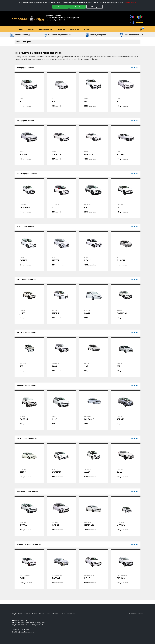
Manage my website (136, 614)
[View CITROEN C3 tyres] (94, 198)
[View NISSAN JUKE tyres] (29, 304)
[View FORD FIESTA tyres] (61, 251)
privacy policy (130, 2)
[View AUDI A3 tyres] (61, 92)
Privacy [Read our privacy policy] (42, 614)
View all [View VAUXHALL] (134, 491)
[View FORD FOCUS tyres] (94, 251)
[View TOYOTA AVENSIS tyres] (61, 463)
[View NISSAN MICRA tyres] (61, 304)
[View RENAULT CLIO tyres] (61, 410)
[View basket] (141, 29)
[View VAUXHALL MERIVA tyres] (126, 516)
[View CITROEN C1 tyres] (61, 198)
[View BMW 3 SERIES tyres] (61, 145)
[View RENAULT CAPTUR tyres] (29, 410)
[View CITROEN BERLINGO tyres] (29, 198)
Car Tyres (27, 42)
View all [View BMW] (134, 121)
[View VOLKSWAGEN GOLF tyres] (29, 569)
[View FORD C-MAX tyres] (29, 251)
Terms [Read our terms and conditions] (48, 614)
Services (31, 29)
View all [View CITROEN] (134, 174)
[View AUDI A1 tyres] (29, 92)
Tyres (21, 29)
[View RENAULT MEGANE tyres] (94, 410)
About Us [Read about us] (27, 614)
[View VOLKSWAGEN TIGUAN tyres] (126, 569)
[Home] (13, 29)
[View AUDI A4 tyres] (94, 92)
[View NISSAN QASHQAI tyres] (126, 304)
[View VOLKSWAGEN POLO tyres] (94, 569)
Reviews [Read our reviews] (35, 614)
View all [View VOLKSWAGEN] (134, 544)
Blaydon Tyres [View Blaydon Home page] (17, 614)
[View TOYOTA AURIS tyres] (29, 463)
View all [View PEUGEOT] (134, 332)
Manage (95, 7)
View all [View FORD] (134, 227)
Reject (77, 7)
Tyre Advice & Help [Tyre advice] (46, 29)
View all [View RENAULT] (134, 385)
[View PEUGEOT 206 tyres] (94, 357)
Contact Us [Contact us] (74, 29)
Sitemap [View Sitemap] (55, 614)
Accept (61, 7)
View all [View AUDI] (134, 68)
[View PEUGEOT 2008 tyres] (61, 357)
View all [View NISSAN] (134, 280)
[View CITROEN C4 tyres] (126, 198)
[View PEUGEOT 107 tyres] (29, 357)
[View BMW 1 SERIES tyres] (29, 145)
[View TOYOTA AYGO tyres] (94, 463)
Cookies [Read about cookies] (62, 614)
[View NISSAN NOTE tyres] (94, 304)
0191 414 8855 (51, 22)
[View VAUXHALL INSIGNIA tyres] (94, 516)
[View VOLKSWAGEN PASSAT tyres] (61, 569)
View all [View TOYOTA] (134, 438)
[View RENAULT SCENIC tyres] (126, 410)
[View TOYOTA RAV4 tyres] (126, 463)
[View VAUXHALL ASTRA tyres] (29, 516)
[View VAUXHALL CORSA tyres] (61, 516)
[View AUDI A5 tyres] (126, 92)
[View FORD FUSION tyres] (126, 251)
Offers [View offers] (86, 29)
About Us (61, 29)
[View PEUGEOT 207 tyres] (126, 357)
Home (18, 42)
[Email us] (25, 632)
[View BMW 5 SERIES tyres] (126, 145)
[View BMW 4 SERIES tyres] (94, 145)
